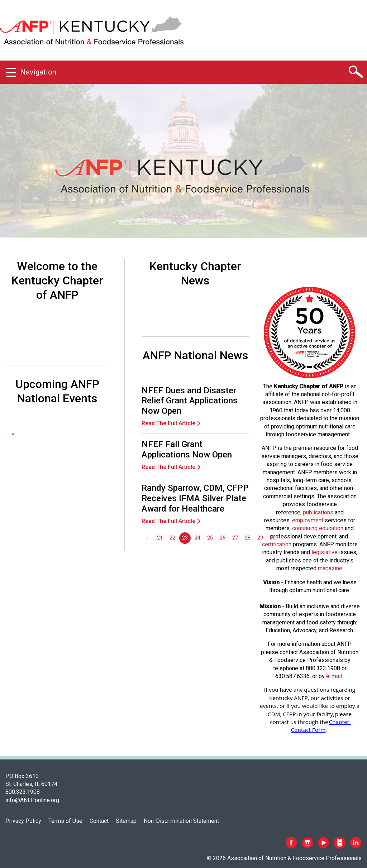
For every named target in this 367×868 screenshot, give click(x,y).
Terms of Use (65, 821)
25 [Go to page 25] (210, 538)
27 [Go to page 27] (235, 538)
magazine (330, 568)
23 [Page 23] (185, 538)
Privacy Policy (23, 821)
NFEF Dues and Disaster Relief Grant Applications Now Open (190, 401)
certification (277, 544)
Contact (99, 821)
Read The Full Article (168, 423)
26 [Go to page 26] (223, 538)
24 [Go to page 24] (197, 538)
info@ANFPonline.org (32, 800)
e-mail (334, 676)
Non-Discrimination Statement (181, 821)
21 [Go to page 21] (160, 538)
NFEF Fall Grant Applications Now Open (187, 449)
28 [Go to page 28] (248, 538)
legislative (325, 552)
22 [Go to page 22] (172, 538)
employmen (307, 520)
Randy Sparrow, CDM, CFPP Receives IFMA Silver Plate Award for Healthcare (195, 498)
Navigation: (39, 72)
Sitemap (126, 821)
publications (318, 512)
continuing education (318, 528)
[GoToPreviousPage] (13, 434)
